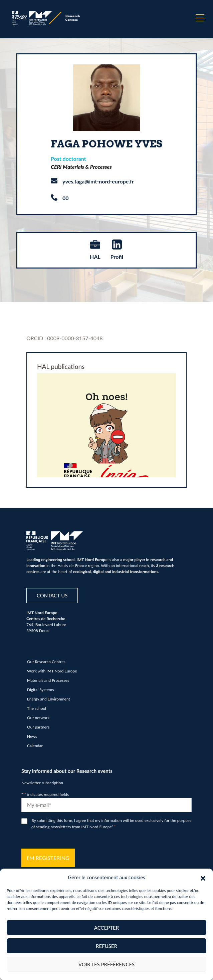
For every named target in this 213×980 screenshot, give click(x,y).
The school (37, 708)
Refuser (106, 946)
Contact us (52, 595)
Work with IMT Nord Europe (52, 671)
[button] (203, 877)
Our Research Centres (46, 662)
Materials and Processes (48, 680)
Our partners (38, 727)
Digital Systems (40, 690)
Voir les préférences (107, 964)
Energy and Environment (49, 699)
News (32, 736)
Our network (38, 718)
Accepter (106, 928)
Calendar (35, 746)
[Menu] (200, 18)
